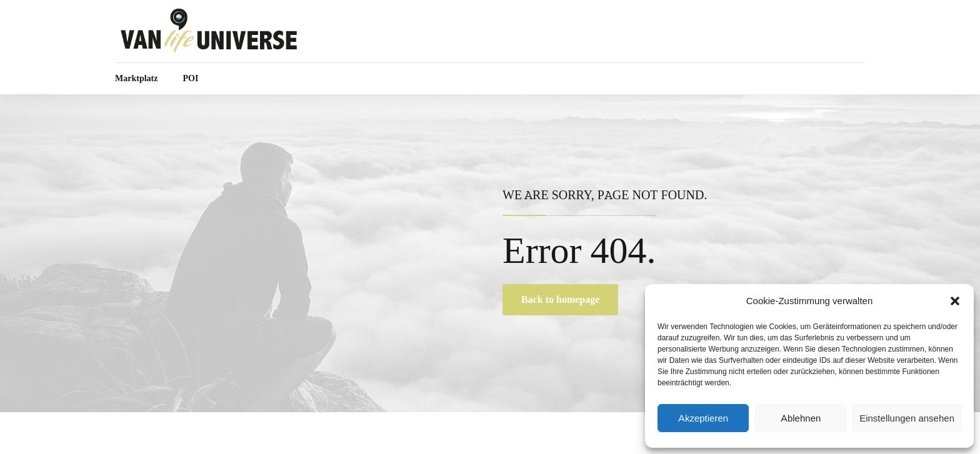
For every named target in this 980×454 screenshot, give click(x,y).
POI (190, 78)
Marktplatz (136, 78)
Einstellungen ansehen (907, 418)
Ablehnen (801, 418)
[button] (955, 301)
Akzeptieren (703, 418)
